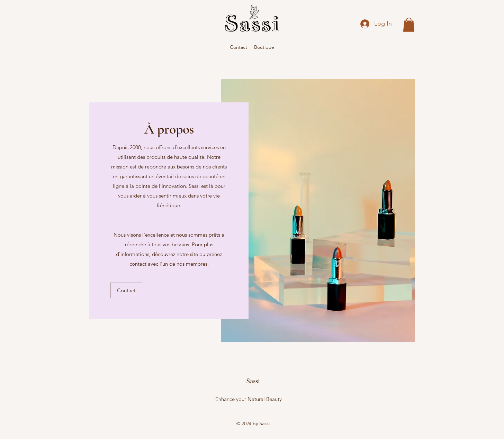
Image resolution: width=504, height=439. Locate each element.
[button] (409, 25)
